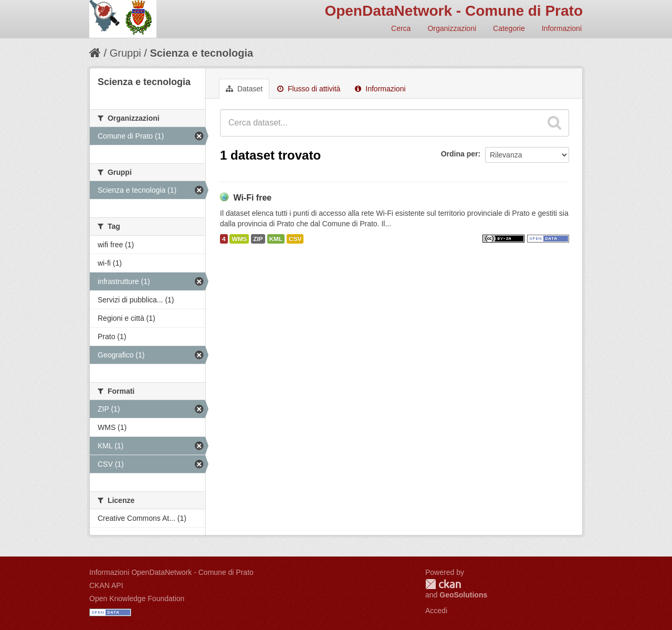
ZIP (258, 239)
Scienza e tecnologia (201, 53)
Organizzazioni (452, 28)
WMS (239, 239)
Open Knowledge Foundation (137, 598)
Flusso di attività (309, 89)
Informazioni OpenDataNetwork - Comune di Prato (171, 572)
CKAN (443, 584)
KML (276, 239)
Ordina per (460, 154)
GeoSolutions (463, 595)
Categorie (509, 28)
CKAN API (106, 585)
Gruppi (125, 53)
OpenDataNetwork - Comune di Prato (454, 11)
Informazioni (562, 28)
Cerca (401, 28)
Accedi (436, 611)
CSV (295, 239)
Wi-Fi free (252, 198)
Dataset (244, 89)
